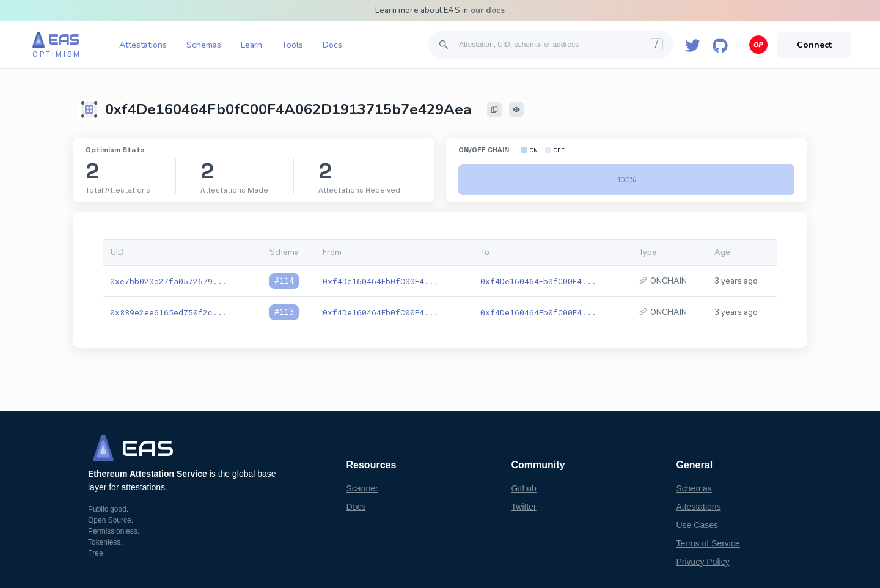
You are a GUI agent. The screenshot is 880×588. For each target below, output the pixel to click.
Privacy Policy (703, 562)
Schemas (204, 45)
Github (524, 488)
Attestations (143, 45)
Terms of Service (708, 543)
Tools (292, 45)
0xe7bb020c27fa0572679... (169, 281)
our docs (488, 10)
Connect (814, 45)
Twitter (524, 507)
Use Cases (697, 525)
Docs (332, 45)
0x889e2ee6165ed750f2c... (169, 312)
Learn (251, 45)
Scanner (362, 488)
